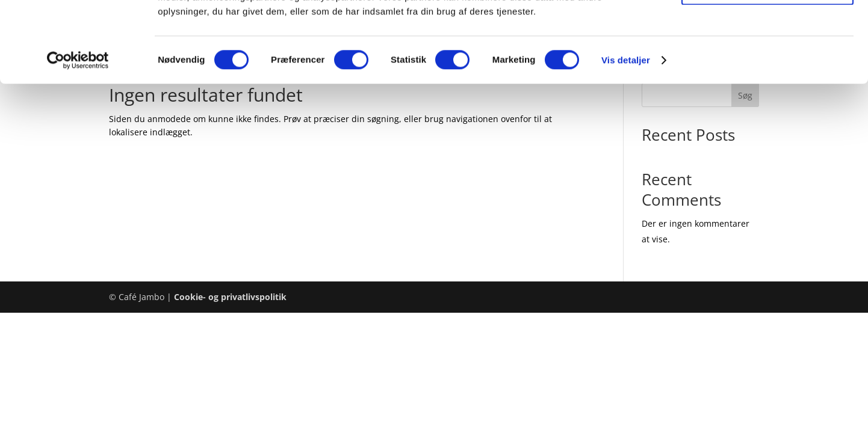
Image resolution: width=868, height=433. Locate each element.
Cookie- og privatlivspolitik (230, 297)
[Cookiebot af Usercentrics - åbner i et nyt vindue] (78, 136)
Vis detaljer (626, 136)
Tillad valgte (767, 65)
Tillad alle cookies (767, 30)
